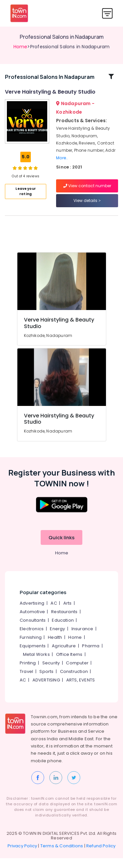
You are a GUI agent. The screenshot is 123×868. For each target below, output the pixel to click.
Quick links (61, 547)
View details (87, 205)
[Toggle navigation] (107, 13)
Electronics (32, 638)
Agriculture (64, 655)
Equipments (33, 655)
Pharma (91, 655)
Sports (46, 681)
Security (51, 672)
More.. (62, 162)
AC (54, 613)
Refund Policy (101, 856)
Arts (68, 613)
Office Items (69, 664)
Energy (57, 638)
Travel (26, 681)
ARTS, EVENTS (81, 690)
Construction (74, 681)
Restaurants (64, 621)
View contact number (87, 191)
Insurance (82, 638)
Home (20, 47)
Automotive (32, 621)
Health (55, 647)
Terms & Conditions (62, 856)
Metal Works (36, 664)
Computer (77, 672)
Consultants (33, 630)
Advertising (32, 613)
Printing (28, 672)
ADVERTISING (46, 690)
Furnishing (31, 647)
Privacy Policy (22, 856)
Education (63, 630)
